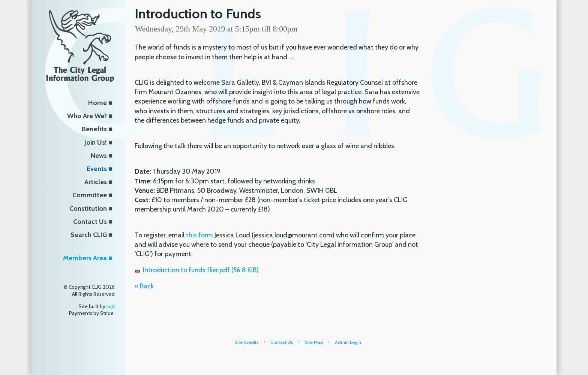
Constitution (88, 208)
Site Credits (247, 342)
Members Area (85, 258)
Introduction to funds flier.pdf (201, 270)
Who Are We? (87, 116)
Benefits (94, 129)
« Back (144, 286)
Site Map (314, 342)
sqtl (111, 306)
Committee (90, 195)
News (99, 156)
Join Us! (96, 142)
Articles (96, 182)
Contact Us (90, 222)
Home (97, 103)
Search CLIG (89, 235)
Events (97, 169)
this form (199, 235)
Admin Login (348, 342)
